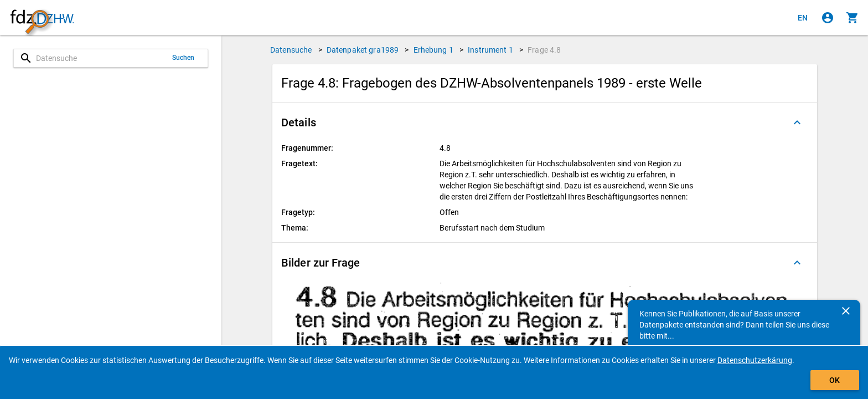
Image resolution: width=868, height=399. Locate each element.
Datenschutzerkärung (755, 360)
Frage (544, 50)
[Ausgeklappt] (797, 122)
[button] (545, 122)
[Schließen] (846, 311)
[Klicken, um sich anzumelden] (828, 18)
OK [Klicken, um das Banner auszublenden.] (835, 380)
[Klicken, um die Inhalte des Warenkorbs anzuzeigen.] (852, 18)
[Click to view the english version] (803, 18)
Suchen (184, 58)
